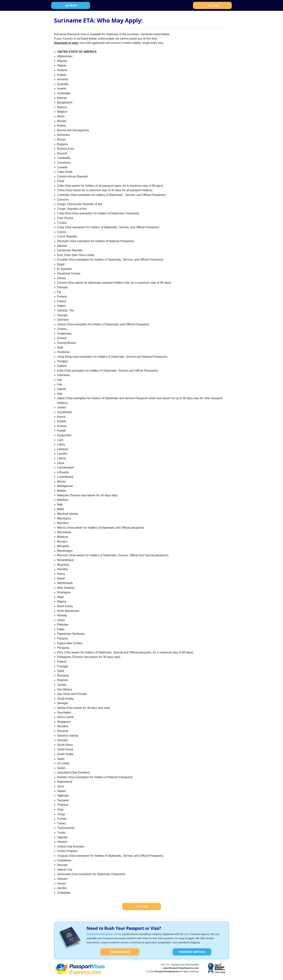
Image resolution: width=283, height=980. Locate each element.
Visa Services (120, 952)
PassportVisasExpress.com (102, 934)
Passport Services (192, 952)
